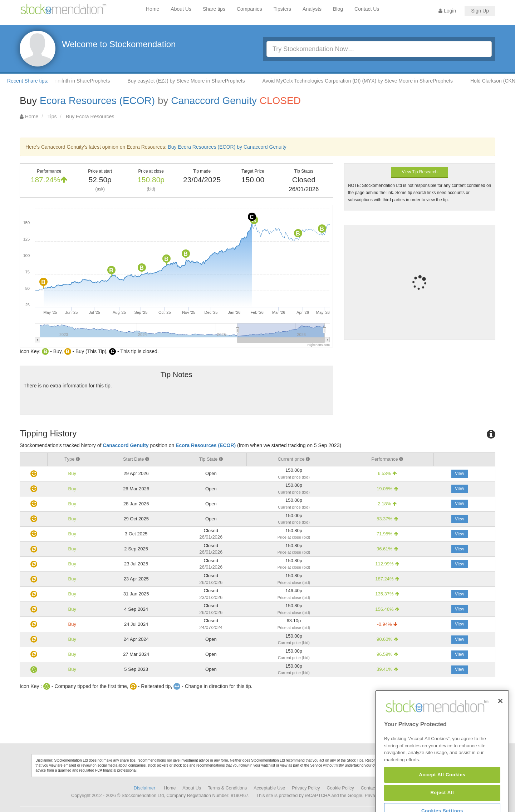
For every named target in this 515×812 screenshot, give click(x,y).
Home (153, 9)
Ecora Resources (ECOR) (97, 101)
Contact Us (367, 9)
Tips (52, 117)
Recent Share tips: (28, 81)
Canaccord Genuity (214, 101)
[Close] (500, 725)
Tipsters (282, 9)
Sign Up (480, 11)
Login (447, 11)
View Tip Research (420, 172)
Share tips (214, 9)
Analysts (312, 9)
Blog (338, 9)
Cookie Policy (340, 788)
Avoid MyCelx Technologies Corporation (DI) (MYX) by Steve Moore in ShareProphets (364, 81)
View (460, 474)
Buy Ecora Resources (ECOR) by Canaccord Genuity (227, 147)
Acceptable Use (269, 788)
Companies (249, 9)
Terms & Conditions (227, 788)
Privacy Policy (306, 788)
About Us (181, 9)
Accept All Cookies (442, 799)
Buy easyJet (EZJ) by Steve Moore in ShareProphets (192, 81)
